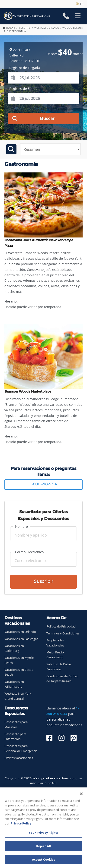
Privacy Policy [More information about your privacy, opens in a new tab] (21, 824)
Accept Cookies (44, 860)
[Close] (81, 795)
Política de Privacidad (61, 626)
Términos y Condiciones (63, 633)
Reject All (43, 847)
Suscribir (44, 581)
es (79, 4)
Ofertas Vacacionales (19, 758)
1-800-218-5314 (44, 484)
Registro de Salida (23, 89)
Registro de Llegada (25, 68)
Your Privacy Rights (43, 834)
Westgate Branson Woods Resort (59, 28)
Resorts (25, 28)
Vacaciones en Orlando (20, 632)
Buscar (34, 118)
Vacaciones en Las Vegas (21, 639)
